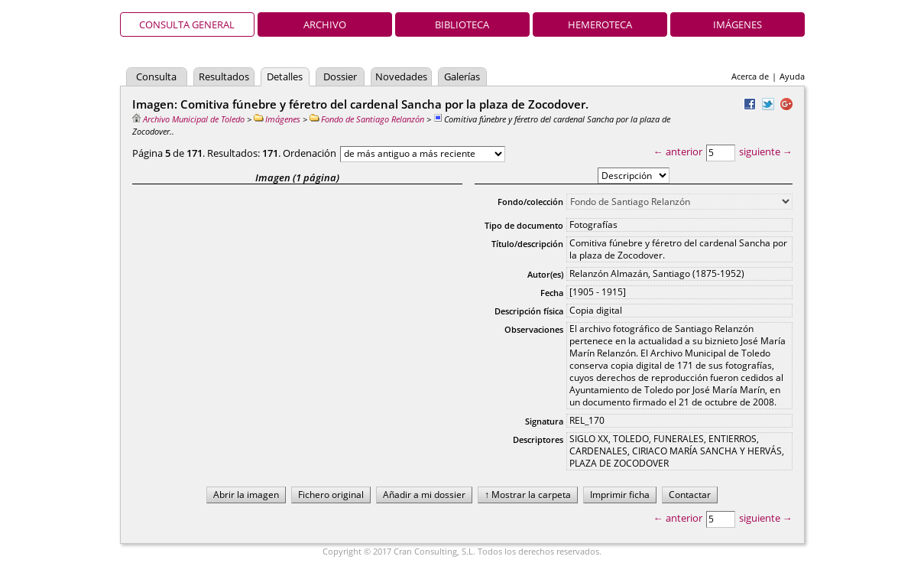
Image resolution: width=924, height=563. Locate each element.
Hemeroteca (600, 24)
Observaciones (534, 329)
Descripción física (529, 311)
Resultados (224, 76)
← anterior (678, 151)
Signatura (544, 421)
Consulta (156, 76)
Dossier (340, 76)
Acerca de (750, 76)
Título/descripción (527, 244)
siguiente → (766, 151)
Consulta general (187, 24)
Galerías (462, 76)
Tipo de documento (524, 225)
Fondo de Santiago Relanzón (367, 119)
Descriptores (538, 439)
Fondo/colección (530, 202)
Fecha (552, 293)
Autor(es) (545, 274)
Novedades (401, 76)
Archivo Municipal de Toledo (188, 119)
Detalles (285, 76)
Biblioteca (462, 24)
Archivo (325, 24)
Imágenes (738, 24)
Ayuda (792, 76)
